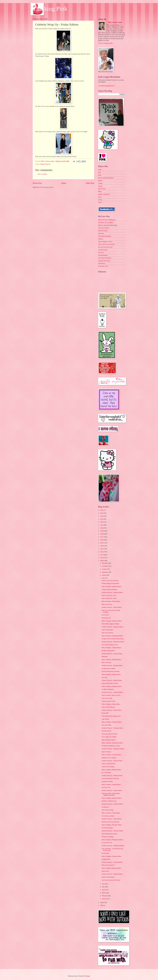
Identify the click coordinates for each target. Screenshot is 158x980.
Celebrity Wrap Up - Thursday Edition (112, 627)
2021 (102, 525)
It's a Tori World (106, 773)
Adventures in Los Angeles (106, 223)
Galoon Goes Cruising (108, 767)
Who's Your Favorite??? (108, 865)
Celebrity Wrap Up (45, 164)
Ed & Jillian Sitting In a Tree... (110, 645)
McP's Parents (102, 189)
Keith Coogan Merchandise (106, 178)
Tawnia (100, 200)
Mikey (100, 192)
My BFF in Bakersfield (108, 651)
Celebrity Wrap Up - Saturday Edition (112, 592)
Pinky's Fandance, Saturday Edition (111, 587)
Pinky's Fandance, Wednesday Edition (112, 636)
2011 (102, 555)
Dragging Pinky (106, 859)
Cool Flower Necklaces (105, 258)
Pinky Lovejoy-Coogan (115, 22)
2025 (102, 513)
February (105, 896)
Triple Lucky (105, 871)
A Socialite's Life (103, 266)
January (104, 899)
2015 (102, 543)
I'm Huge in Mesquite (108, 689)
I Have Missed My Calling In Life (111, 716)
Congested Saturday (107, 782)
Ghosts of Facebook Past (108, 764)
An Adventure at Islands (108, 669)
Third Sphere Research (104, 236)
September (105, 572)
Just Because (105, 807)
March (104, 893)
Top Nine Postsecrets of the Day (111, 671)
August (104, 575)
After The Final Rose (107, 633)
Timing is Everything (108, 837)
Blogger (88, 976)
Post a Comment (42, 174)
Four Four (101, 253)
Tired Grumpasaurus (107, 630)
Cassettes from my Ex (104, 261)
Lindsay (100, 183)
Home (64, 183)
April (104, 890)
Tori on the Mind (106, 725)
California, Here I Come (108, 701)
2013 (102, 549)
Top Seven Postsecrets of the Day (111, 880)
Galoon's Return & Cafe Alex (110, 683)
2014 (102, 546)
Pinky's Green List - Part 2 (109, 595)
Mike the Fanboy (103, 231)
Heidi (100, 170)
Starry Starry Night (107, 698)
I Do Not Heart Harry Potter (109, 834)
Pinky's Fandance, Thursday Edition (112, 621)
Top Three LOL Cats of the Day (110, 822)
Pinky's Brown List (107, 604)
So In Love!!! (105, 615)
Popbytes (101, 239)
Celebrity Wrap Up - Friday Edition (111, 607)
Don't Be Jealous (106, 752)
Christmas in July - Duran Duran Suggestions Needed (111, 794)
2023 (102, 519)
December (105, 563)
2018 (102, 534)
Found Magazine (103, 255)
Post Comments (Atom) (47, 187)
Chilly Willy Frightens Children (110, 624)
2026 (102, 510)
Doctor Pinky (105, 853)
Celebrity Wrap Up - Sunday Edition (112, 680)
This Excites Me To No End (109, 734)
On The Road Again (107, 828)
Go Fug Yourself (103, 250)
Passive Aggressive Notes (105, 242)
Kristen (100, 181)
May (103, 887)
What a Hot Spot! (106, 663)
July (103, 578)
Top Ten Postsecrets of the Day (110, 779)
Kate (99, 172)
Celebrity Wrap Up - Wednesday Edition (113, 642)
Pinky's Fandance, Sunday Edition (111, 674)
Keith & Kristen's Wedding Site (107, 220)
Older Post (90, 183)
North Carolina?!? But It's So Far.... (111, 695)
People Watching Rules (108, 877)
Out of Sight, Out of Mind (109, 737)
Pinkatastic (105, 657)
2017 (102, 537)
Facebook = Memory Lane (109, 801)
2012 (102, 552)
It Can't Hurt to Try (107, 843)
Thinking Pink (50, 9)
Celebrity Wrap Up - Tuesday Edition (112, 654)
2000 (102, 905)
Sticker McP (105, 713)
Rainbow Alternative (104, 194)
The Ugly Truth (106, 787)
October (104, 569)
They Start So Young (107, 810)
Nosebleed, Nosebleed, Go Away (111, 746)
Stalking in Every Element (109, 758)
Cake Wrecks (105, 719)
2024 (102, 516)
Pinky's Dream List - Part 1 (109, 598)
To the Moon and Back (108, 816)
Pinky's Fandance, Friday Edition (111, 601)
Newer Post (37, 183)
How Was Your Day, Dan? (105, 247)
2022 (102, 522)
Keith (100, 175)
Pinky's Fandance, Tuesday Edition (111, 648)
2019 (102, 531)
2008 (102, 903)
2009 (102, 561)
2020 (102, 528)
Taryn (100, 197)
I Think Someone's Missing (109, 590)
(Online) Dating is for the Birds (110, 584)
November (105, 566)
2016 (102, 540)
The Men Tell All (106, 731)
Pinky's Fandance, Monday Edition (111, 660)
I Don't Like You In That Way (106, 244)
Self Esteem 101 (106, 618)
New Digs (104, 677)
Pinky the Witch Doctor (108, 707)
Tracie (100, 202)
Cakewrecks (102, 263)
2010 (102, 558)
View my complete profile (105, 43)
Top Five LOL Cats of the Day (110, 581)
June (103, 884)
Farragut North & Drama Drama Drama (113, 639)
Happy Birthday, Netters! (109, 740)
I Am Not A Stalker (104, 228)
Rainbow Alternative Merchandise (108, 225)
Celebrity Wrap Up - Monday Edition (112, 666)
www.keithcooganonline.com (106, 86)
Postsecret (101, 233)
